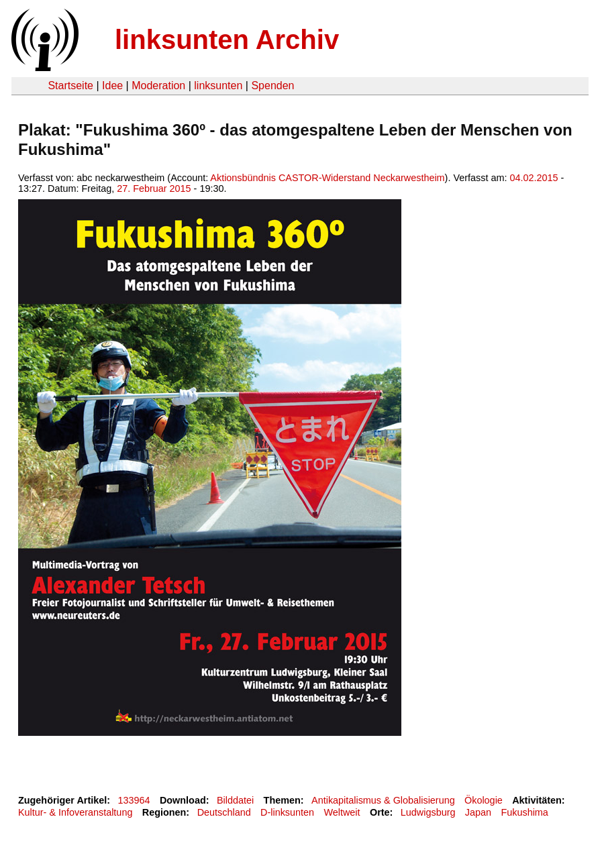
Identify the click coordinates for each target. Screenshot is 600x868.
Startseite (70, 86)
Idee (112, 86)
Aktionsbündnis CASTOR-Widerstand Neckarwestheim (327, 178)
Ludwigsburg (428, 812)
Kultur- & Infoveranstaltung (75, 812)
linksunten (218, 86)
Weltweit (342, 812)
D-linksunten (287, 812)
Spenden (272, 86)
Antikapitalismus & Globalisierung (383, 800)
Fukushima (524, 812)
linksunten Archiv (227, 40)
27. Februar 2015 (154, 188)
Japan (478, 812)
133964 (134, 800)
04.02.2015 (534, 178)
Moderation (158, 86)
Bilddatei (235, 800)
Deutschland (224, 812)
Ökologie (484, 800)
